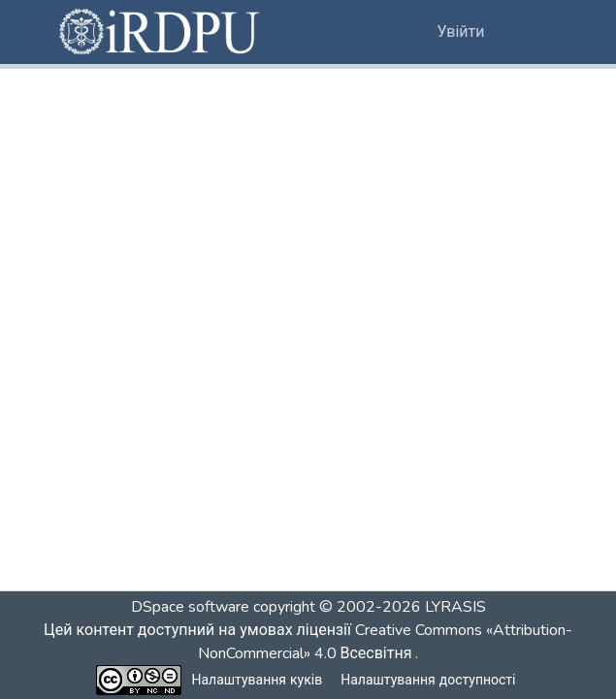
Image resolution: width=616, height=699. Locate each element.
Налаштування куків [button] (257, 680)
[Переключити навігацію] (532, 32)
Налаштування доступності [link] (428, 680)
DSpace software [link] (190, 607)
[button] (161, 32)
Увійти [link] (461, 32)
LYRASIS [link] (455, 607)
